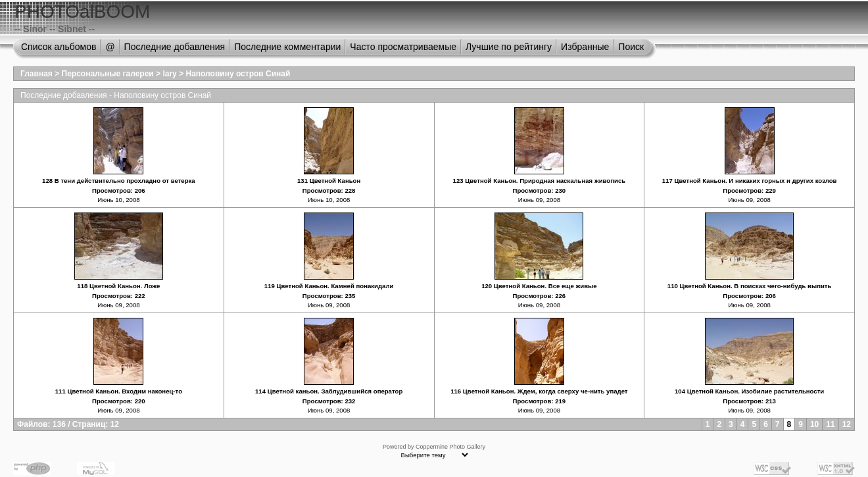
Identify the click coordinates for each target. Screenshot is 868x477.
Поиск (631, 47)
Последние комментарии (287, 47)
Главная (36, 74)
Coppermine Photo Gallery (450, 447)
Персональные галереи (108, 74)
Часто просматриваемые (403, 47)
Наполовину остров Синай (238, 74)
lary (169, 74)
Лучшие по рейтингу (509, 47)
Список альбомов (59, 47)
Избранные (585, 47)
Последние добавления (175, 47)
